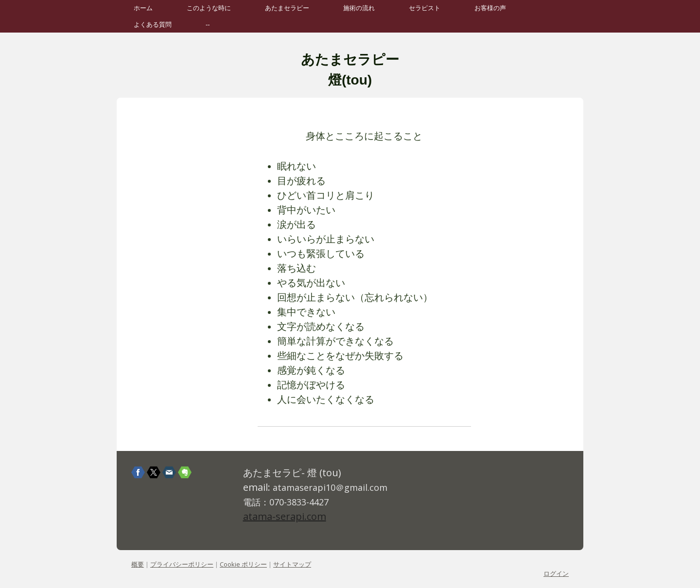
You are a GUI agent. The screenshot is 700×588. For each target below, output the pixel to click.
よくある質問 (153, 25)
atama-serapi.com (285, 516)
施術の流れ (359, 8)
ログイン (556, 573)
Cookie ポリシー (243, 564)
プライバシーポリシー (182, 564)
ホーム (143, 8)
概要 (138, 564)
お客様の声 (490, 8)
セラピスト (425, 8)
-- (208, 25)
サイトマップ (292, 564)
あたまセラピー (287, 8)
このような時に (209, 8)
